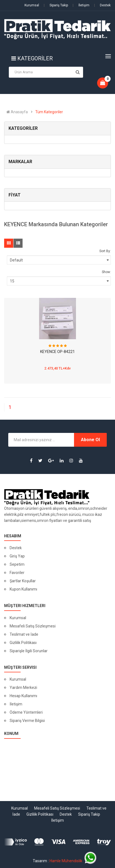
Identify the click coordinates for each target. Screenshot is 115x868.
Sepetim (17, 564)
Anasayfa (17, 112)
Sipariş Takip (56, 5)
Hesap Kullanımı (23, 696)
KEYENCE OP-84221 (57, 352)
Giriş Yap (17, 556)
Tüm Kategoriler (49, 112)
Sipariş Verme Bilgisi (27, 721)
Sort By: (105, 251)
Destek (102, 5)
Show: (106, 272)
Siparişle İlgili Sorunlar (29, 651)
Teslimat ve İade (24, 634)
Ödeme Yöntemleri (26, 712)
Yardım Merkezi (23, 688)
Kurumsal (32, 5)
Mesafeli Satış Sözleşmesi (33, 626)
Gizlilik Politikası (23, 643)
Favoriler (17, 573)
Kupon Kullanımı (23, 589)
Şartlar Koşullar (23, 581)
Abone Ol (90, 440)
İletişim (81, 5)
